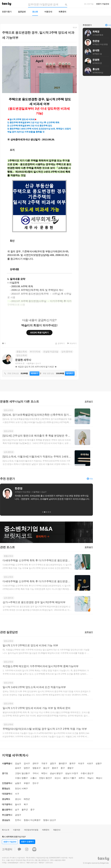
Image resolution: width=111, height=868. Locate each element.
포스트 (35, 12)
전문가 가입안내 (103, 4)
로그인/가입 (89, 4)
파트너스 (22, 863)
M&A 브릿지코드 (32, 863)
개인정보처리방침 (31, 830)
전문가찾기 (7, 12)
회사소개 (6, 830)
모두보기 (89, 402)
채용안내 (57, 830)
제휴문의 (62, 12)
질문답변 (22, 12)
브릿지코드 (49, 863)
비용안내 (48, 12)
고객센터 (7, 849)
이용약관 (17, 830)
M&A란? (42, 863)
